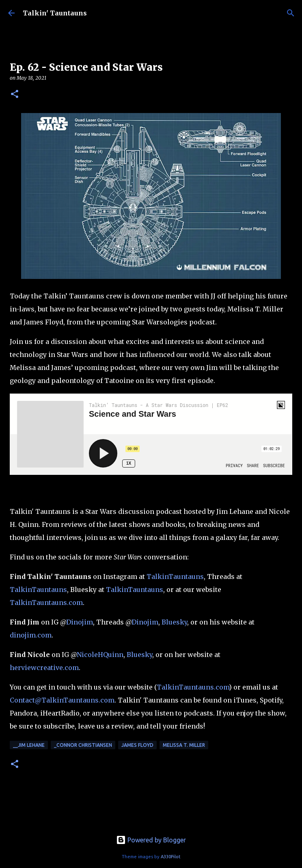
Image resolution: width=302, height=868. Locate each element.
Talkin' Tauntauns (55, 13)
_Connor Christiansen (83, 745)
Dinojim (80, 622)
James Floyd (137, 745)
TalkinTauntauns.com (46, 603)
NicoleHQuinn (100, 655)
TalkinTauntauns (175, 576)
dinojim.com (31, 635)
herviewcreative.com (44, 668)
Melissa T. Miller (184, 745)
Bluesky (174, 622)
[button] (15, 95)
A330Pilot (171, 857)
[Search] (291, 13)
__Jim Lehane (29, 745)
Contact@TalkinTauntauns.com (62, 700)
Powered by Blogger (151, 840)
